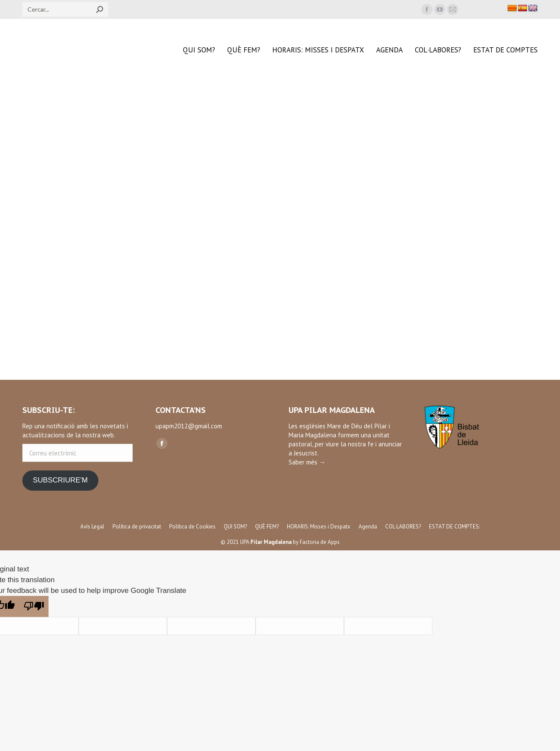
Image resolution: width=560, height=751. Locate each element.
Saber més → (307, 462)
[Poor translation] (34, 606)
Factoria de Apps (320, 542)
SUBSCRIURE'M (60, 480)
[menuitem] (199, 50)
